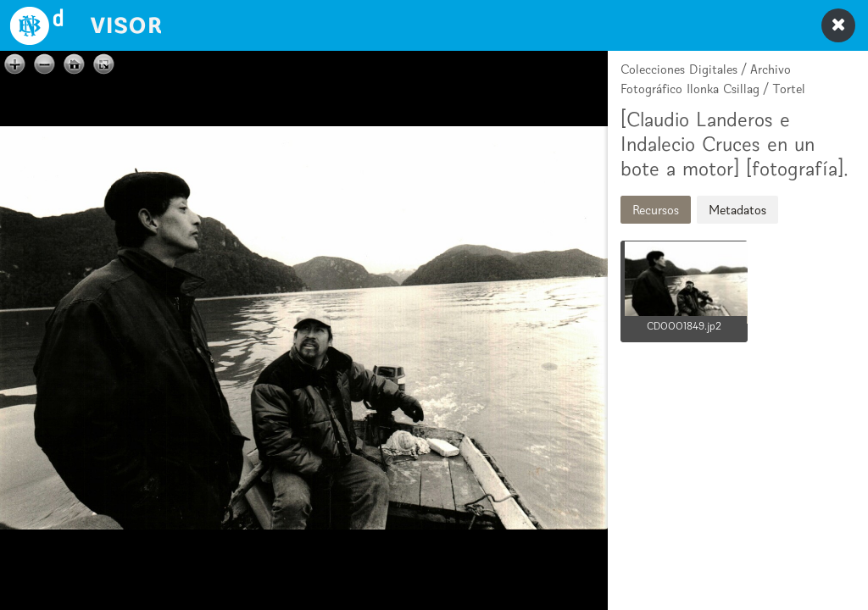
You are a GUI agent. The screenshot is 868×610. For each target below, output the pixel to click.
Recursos (656, 210)
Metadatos (737, 210)
